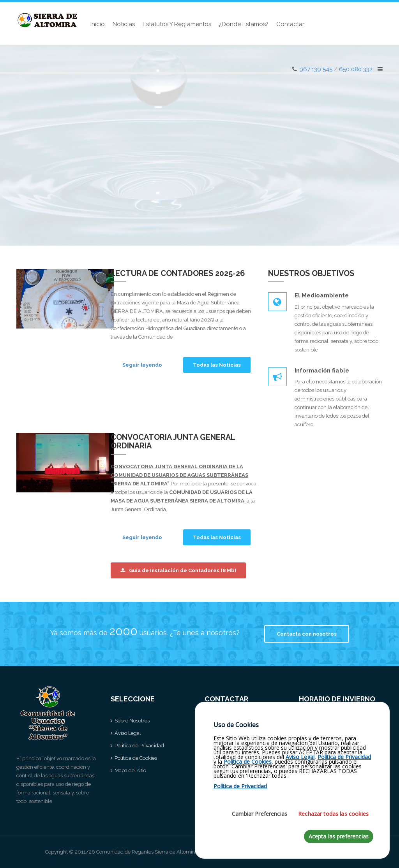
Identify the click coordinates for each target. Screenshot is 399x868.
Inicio (98, 24)
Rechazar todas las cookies (333, 817)
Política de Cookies (136, 758)
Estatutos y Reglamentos (177, 24)
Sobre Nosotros (132, 721)
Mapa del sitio (130, 770)
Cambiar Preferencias (260, 817)
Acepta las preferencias (339, 839)
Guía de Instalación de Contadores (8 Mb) (178, 570)
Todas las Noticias (217, 365)
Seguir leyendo (142, 365)
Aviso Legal (128, 733)
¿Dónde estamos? (244, 24)
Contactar (290, 24)
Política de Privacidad (139, 746)
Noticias (124, 24)
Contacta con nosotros (307, 634)
